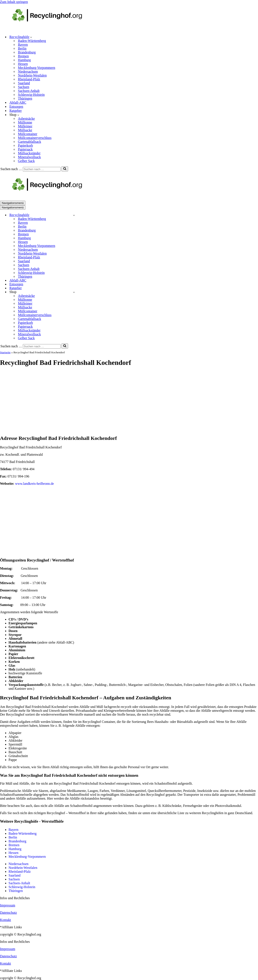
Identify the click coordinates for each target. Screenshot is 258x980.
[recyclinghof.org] (53, 29)
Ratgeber (16, 111)
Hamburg (24, 60)
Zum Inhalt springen (14, 2)
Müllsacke (25, 130)
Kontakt (6, 920)
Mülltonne (25, 122)
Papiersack (25, 149)
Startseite (5, 352)
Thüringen (25, 98)
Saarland (24, 83)
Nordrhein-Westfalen (32, 75)
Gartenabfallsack (29, 142)
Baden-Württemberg (32, 41)
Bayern (23, 45)
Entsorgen (16, 107)
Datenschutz (8, 913)
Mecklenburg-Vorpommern (36, 68)
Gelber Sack (26, 161)
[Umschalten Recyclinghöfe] (74, 215)
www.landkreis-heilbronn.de (35, 484)
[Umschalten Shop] (74, 292)
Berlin (22, 48)
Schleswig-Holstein (31, 95)
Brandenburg (27, 52)
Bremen (23, 56)
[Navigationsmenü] (13, 203)
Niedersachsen (28, 71)
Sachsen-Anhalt (29, 91)
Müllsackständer (29, 153)
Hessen (23, 64)
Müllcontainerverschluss (35, 138)
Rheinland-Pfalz (29, 79)
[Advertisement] (129, 401)
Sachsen (23, 87)
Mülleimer (25, 126)
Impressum (8, 905)
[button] (31, 37)
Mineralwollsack (29, 157)
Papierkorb (25, 145)
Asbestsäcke (26, 119)
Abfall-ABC (18, 102)
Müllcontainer (28, 134)
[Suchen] (42, 169)
